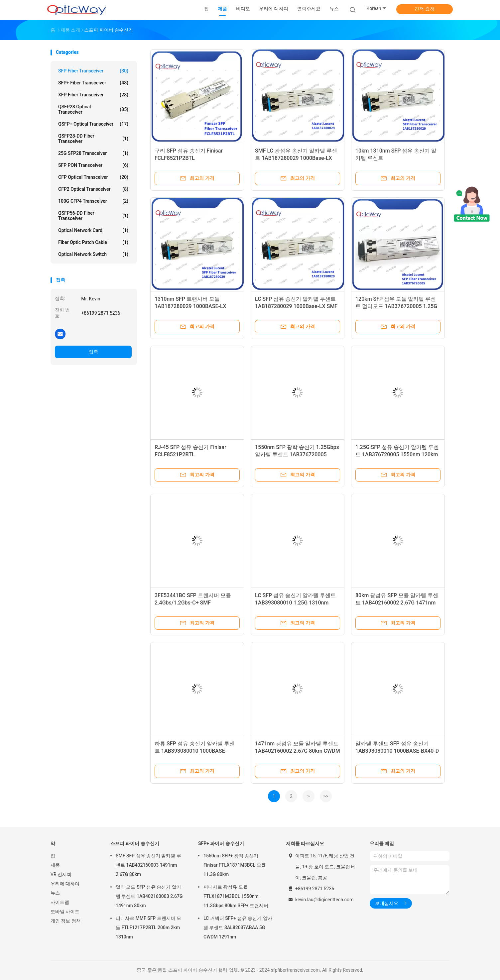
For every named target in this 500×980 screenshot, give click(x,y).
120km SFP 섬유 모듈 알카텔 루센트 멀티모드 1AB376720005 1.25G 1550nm (396, 306)
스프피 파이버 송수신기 (135, 843)
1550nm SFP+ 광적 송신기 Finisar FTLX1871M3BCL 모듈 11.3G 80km (235, 865)
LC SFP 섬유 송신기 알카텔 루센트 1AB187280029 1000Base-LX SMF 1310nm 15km (296, 306)
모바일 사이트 (65, 912)
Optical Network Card (93, 230)
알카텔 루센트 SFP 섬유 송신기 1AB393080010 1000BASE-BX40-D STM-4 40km (397, 751)
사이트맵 (60, 902)
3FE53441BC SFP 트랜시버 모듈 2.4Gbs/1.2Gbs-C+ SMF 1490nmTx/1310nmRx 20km (193, 603)
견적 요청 (424, 9)
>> (326, 796)
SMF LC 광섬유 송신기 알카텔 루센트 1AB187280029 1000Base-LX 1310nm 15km (296, 158)
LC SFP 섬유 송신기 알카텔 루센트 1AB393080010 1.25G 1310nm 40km (295, 603)
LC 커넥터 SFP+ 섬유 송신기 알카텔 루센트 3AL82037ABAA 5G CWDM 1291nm (238, 927)
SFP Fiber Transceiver (93, 71)
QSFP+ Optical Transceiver (93, 124)
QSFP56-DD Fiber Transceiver (93, 216)
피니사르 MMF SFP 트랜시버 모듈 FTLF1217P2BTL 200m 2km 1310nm (148, 927)
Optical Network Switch (93, 254)
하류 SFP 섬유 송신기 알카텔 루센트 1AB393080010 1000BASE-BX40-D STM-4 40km (195, 751)
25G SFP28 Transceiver (93, 153)
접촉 (93, 352)
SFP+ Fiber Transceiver (93, 83)
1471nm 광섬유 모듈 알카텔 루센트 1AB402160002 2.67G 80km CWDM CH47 (298, 751)
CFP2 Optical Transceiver (93, 189)
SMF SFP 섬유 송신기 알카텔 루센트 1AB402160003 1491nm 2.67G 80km (148, 865)
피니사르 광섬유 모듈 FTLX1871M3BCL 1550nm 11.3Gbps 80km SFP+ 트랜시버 (236, 896)
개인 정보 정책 (66, 921)
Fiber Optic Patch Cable (93, 242)
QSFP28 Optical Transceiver (93, 109)
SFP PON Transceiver (93, 165)
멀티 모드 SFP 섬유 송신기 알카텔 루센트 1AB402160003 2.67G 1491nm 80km (149, 896)
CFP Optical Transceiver (93, 177)
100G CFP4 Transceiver (93, 201)
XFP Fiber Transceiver (93, 95)
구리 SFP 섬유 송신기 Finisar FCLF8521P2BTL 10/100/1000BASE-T (189, 158)
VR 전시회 (61, 874)
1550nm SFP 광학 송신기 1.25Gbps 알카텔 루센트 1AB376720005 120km (297, 454)
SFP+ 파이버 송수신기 (221, 843)
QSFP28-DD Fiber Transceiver (93, 139)
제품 (55, 865)
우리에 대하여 (65, 884)
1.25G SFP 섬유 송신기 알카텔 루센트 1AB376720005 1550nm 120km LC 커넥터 (397, 454)
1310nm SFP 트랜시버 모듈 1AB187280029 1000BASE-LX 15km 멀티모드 (190, 306)
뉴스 (55, 893)
